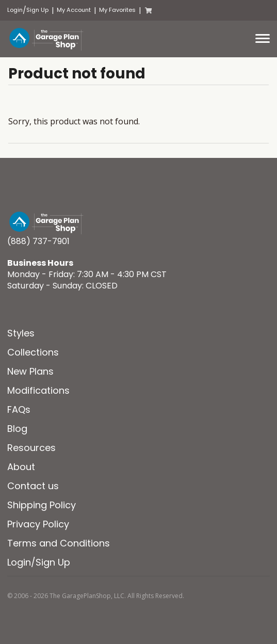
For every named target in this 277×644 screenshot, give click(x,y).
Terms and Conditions (59, 543)
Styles (21, 333)
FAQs (19, 409)
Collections (33, 352)
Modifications (38, 390)
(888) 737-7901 (38, 241)
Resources (31, 448)
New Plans (30, 371)
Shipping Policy (42, 505)
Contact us (33, 486)
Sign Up (37, 10)
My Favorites (117, 10)
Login (15, 10)
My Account (74, 10)
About (21, 467)
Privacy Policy (38, 524)
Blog (17, 429)
